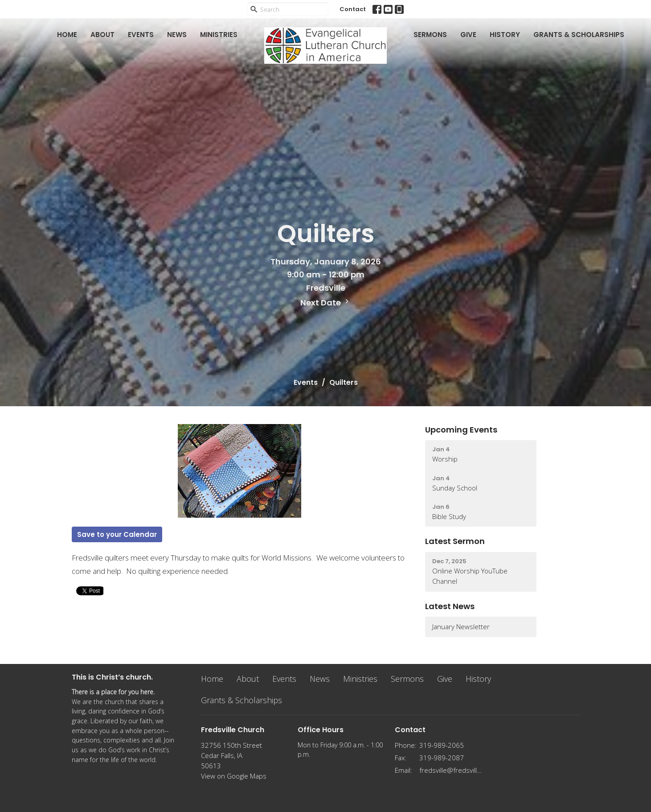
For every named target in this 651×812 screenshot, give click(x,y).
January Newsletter (461, 627)
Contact (353, 9)
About (102, 35)
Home (67, 35)
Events (141, 35)
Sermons (430, 35)
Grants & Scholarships (579, 35)
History (505, 35)
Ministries (219, 35)
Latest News (450, 606)
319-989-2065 (442, 745)
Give (468, 35)
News (177, 35)
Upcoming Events (461, 430)
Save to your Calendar (117, 534)
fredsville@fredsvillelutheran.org (451, 770)
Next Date (326, 303)
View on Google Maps (234, 776)
